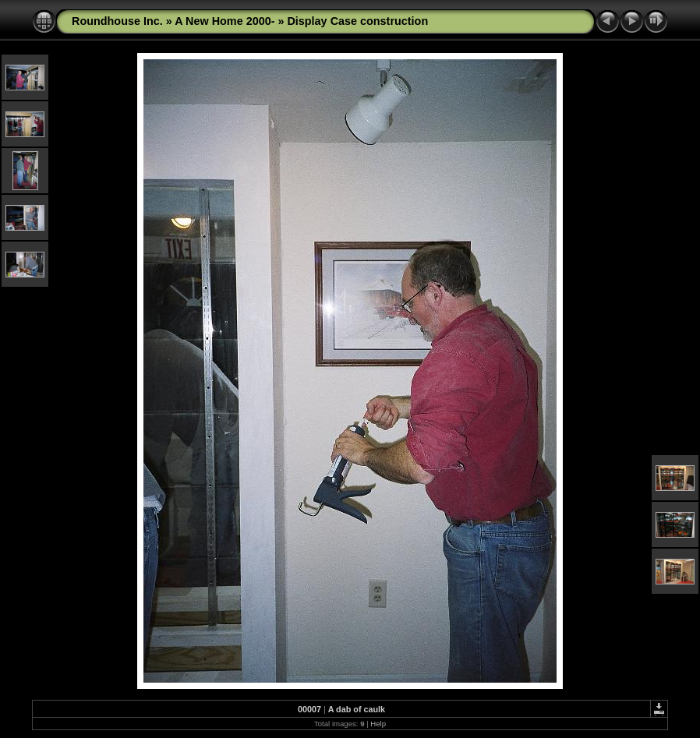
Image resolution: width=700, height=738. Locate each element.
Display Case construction (357, 21)
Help (378, 724)
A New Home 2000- (224, 21)
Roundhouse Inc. (117, 21)
